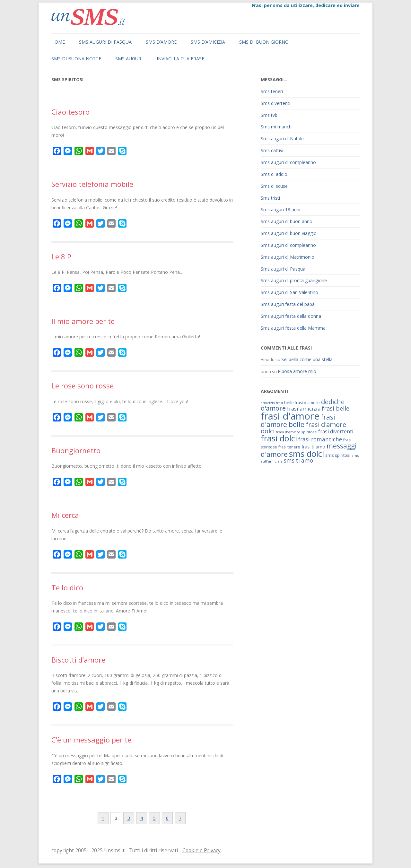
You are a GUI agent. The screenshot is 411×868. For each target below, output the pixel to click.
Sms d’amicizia (208, 42)
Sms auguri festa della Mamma (293, 328)
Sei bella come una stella (307, 359)
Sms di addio (274, 174)
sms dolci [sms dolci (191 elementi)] (306, 454)
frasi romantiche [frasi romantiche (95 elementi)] (320, 439)
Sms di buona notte (76, 59)
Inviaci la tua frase (180, 59)
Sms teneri (272, 91)
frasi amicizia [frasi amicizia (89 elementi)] (304, 408)
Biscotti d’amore (78, 660)
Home (58, 42)
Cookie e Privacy (201, 851)
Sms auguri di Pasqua (105, 42)
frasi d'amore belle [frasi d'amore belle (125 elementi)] (298, 421)
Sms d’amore (161, 42)
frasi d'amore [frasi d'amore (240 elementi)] (290, 416)
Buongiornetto (76, 450)
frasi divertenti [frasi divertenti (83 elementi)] (336, 431)
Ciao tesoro (70, 112)
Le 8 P (61, 256)
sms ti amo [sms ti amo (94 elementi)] (298, 460)
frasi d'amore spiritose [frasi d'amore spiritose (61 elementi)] (296, 432)
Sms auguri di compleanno (288, 162)
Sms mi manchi (277, 127)
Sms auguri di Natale (282, 139)
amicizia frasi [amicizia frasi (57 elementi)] (272, 403)
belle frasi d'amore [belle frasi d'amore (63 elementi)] (302, 403)
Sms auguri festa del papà (288, 304)
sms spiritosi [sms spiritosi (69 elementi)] (338, 455)
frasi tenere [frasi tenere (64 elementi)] (289, 447)
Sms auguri (129, 59)
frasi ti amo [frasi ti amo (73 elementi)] (313, 447)
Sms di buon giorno (264, 42)
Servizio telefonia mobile (92, 184)
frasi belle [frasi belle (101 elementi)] (336, 408)
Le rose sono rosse (83, 386)
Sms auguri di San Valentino (289, 292)
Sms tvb (269, 115)
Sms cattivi (272, 150)
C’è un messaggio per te (91, 740)
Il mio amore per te (83, 321)
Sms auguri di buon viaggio (289, 233)
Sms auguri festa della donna (291, 316)
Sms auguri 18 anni (280, 209)
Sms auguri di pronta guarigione (294, 280)
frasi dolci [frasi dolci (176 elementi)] (279, 438)
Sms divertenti (275, 103)
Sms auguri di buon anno (287, 221)
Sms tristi (270, 198)
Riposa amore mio (297, 371)
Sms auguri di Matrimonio (288, 257)
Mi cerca (65, 515)
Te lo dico (67, 587)
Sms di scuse (274, 186)
